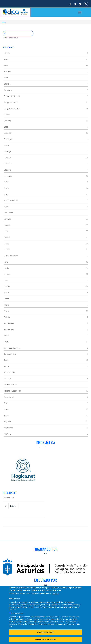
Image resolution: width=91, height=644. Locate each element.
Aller (6, 59)
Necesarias (16, 599)
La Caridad (8, 213)
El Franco (8, 176)
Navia (6, 268)
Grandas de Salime (12, 200)
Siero (6, 360)
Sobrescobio (9, 372)
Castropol (8, 139)
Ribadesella (9, 329)
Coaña (7, 145)
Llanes (7, 243)
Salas (6, 342)
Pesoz (6, 299)
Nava (6, 262)
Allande (7, 53)
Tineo (6, 409)
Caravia (7, 115)
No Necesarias (17, 613)
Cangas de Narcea (12, 96)
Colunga (7, 151)
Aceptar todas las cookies (46, 639)
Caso (6, 127)
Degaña (7, 170)
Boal (6, 78)
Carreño (7, 121)
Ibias (6, 207)
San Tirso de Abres (12, 348)
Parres (7, 293)
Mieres (7, 250)
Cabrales (8, 84)
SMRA (6, 366)
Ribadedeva (9, 323)
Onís (6, 280)
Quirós (7, 317)
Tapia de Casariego (12, 391)
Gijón (6, 182)
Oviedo (7, 286)
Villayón (7, 434)
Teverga (7, 403)
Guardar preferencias (45, 632)
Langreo (7, 219)
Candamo (8, 90)
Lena (6, 231)
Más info (55, 593)
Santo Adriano (10, 354)
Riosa (6, 336)
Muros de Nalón (11, 256)
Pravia (6, 311)
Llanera (7, 237)
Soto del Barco (10, 385)
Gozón (7, 188)
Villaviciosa (8, 428)
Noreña (7, 274)
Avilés (6, 65)
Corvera (7, 158)
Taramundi (9, 397)
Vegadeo (8, 422)
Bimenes (8, 72)
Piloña (6, 305)
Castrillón (8, 133)
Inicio (4, 22)
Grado (6, 194)
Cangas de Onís (11, 102)
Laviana (7, 225)
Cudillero (8, 164)
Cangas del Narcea (12, 108)
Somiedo (8, 379)
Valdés (7, 415)
